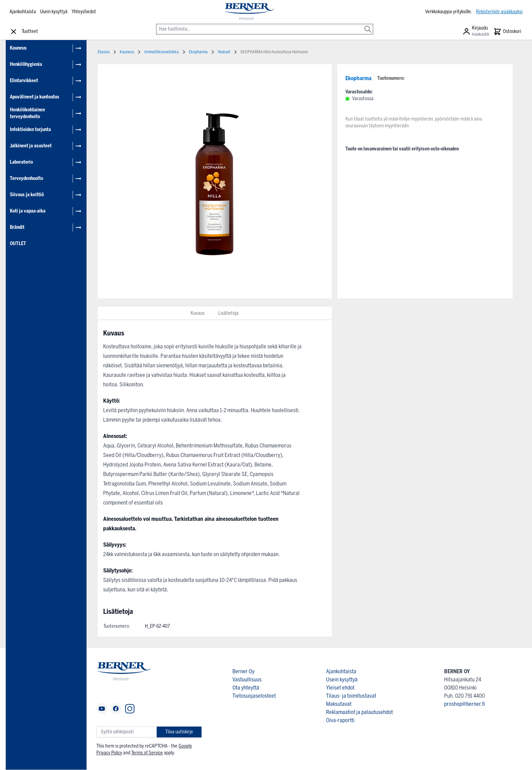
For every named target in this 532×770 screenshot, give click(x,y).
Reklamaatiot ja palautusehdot (359, 712)
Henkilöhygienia (26, 64)
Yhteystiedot (84, 12)
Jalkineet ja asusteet (31, 146)
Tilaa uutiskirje (179, 732)
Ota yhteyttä (246, 688)
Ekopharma (358, 78)
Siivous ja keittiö (27, 195)
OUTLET (18, 244)
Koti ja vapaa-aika (28, 211)
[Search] (368, 24)
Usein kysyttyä (54, 12)
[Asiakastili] (476, 32)
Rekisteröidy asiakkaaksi (499, 12)
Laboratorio (21, 162)
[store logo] (249, 12)
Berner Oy (243, 671)
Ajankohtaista (23, 12)
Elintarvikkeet (24, 81)
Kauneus (18, 48)
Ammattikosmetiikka (161, 52)
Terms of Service (147, 753)
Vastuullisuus (247, 680)
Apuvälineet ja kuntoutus (35, 97)
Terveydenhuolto (26, 178)
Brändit (17, 227)
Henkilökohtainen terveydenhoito (27, 113)
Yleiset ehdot (340, 688)
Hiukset (224, 52)
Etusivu (104, 52)
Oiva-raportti (340, 720)
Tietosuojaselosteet (254, 696)
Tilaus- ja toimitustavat (351, 696)
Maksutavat (339, 704)
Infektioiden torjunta (30, 130)
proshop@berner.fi (464, 704)
